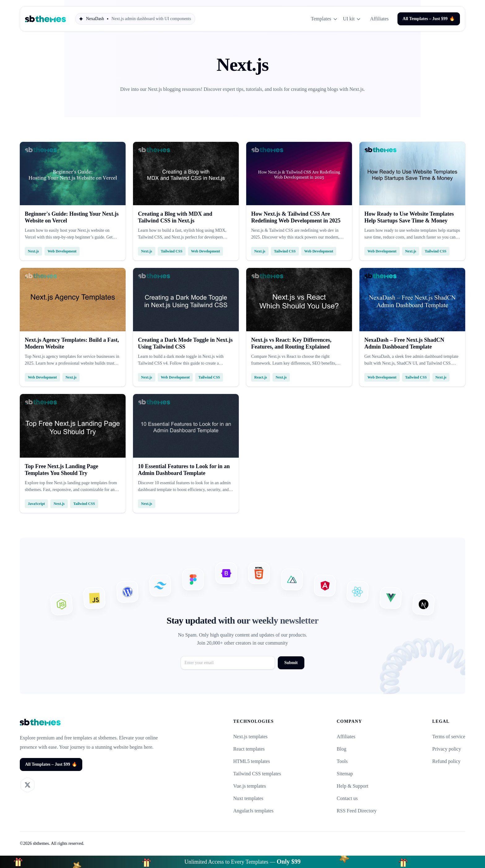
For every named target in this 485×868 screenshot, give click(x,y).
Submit (291, 663)
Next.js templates (250, 737)
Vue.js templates (250, 786)
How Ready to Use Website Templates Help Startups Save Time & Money (409, 217)
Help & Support (353, 786)
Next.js (33, 251)
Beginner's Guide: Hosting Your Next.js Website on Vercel (72, 217)
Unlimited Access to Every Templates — (242, 862)
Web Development (62, 251)
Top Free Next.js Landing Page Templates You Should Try (62, 470)
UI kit (352, 19)
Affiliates (379, 19)
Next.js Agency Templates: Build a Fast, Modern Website (72, 343)
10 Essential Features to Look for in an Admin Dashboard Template (184, 470)
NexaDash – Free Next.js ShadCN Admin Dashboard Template (404, 343)
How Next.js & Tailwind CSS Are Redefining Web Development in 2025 (296, 217)
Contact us (347, 798)
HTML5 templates (252, 761)
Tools (342, 761)
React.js (261, 377)
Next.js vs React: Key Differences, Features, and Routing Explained (291, 343)
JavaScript (36, 504)
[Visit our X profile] (28, 785)
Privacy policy (447, 749)
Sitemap (345, 774)
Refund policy (446, 761)
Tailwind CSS (172, 251)
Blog (342, 749)
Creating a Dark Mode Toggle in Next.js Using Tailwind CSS (185, 343)
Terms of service (449, 737)
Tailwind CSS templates (257, 774)
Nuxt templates (248, 798)
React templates (249, 749)
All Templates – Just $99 (429, 19)
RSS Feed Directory (357, 811)
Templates (324, 19)
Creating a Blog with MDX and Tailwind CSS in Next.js (175, 217)
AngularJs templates (253, 811)
